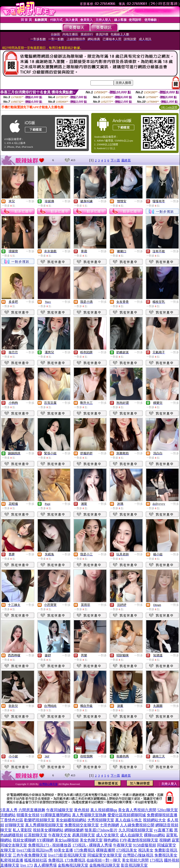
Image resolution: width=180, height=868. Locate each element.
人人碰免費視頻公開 (137, 825)
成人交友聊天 (107, 835)
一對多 (30, 201)
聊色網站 (111, 840)
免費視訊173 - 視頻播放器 (50, 845)
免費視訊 (56, 860)
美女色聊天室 (91, 840)
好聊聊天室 (15, 825)
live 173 (27, 865)
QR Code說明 (169, 107)
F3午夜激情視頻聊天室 (139, 840)
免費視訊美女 (166, 855)
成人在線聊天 (131, 835)
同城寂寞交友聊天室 (105, 855)
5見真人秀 (9, 810)
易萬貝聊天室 (84, 835)
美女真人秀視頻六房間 (137, 810)
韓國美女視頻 (28, 815)
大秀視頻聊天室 (101, 820)
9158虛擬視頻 (145, 845)
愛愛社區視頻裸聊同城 (127, 815)
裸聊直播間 (106, 850)
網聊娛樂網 (74, 830)
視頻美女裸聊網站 (48, 830)
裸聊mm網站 (155, 835)
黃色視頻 (82, 810)
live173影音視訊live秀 (35, 850)
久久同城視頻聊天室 (136, 830)
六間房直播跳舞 (32, 810)
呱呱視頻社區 (36, 860)
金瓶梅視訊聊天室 (73, 865)
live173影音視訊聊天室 (67, 855)
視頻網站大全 (154, 820)
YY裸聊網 (45, 840)
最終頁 (126, 160)
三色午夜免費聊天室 (30, 855)
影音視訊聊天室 (134, 865)
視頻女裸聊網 (24, 840)
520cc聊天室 (168, 810)
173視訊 (156, 860)
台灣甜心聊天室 (48, 784)
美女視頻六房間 (135, 860)
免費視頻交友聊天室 (82, 825)
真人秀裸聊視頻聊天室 (44, 825)
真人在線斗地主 (129, 820)
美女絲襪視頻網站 (71, 820)
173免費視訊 (84, 850)
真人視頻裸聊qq (104, 810)
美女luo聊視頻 (67, 840)
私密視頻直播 (12, 860)
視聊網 (165, 840)
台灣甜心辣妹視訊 (138, 855)
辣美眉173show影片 (101, 830)
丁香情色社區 (12, 820)
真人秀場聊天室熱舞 (89, 815)
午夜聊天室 (123, 845)
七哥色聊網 (109, 825)
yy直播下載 (163, 830)
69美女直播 (63, 850)
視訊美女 (146, 850)
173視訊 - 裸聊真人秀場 (92, 845)
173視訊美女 (127, 850)
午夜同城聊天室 (60, 810)
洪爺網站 (8, 815)
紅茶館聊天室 (36, 835)
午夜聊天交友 (60, 835)
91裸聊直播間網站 (56, 815)
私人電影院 (22, 830)
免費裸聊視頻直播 (162, 815)
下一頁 (115, 160)
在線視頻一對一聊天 (104, 860)
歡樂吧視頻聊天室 (39, 820)
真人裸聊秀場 (45, 865)
